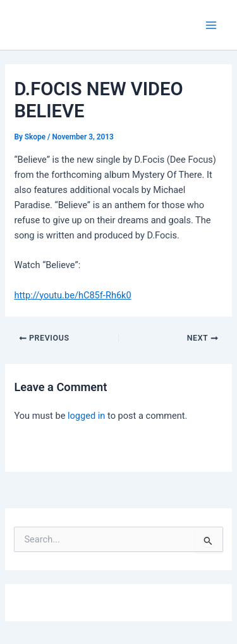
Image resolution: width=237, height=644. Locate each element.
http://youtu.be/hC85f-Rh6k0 (72, 295)
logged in (86, 416)
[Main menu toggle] (211, 25)
